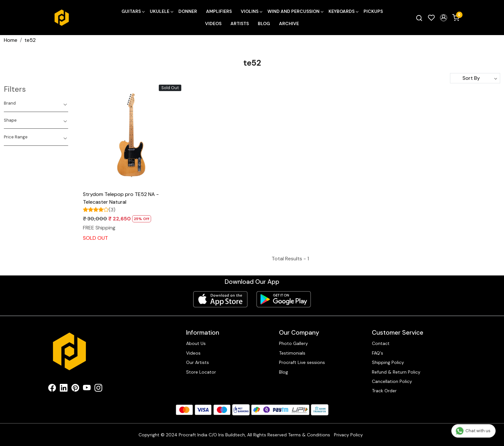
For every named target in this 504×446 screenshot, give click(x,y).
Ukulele (161, 11)
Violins (251, 11)
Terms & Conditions (309, 435)
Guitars (133, 11)
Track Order (384, 391)
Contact (381, 343)
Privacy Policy (348, 435)
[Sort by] (475, 78)
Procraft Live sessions (302, 362)
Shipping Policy (388, 362)
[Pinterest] (75, 389)
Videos (213, 23)
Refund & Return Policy (396, 372)
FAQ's (378, 353)
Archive (289, 23)
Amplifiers (219, 11)
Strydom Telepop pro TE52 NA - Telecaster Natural (121, 198)
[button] (444, 18)
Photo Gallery (293, 343)
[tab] (36, 103)
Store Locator (201, 372)
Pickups (373, 11)
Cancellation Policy (392, 381)
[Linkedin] (64, 389)
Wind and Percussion (295, 11)
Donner (188, 11)
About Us (196, 343)
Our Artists (198, 362)
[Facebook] (52, 389)
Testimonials (292, 353)
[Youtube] (87, 389)
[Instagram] (98, 389)
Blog (264, 23)
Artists (240, 23)
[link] (419, 18)
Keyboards (343, 11)
